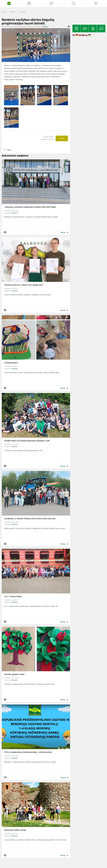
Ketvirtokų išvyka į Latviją (15, 830)
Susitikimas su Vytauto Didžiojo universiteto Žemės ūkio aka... (30, 519)
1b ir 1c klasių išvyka (13, 596)
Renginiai (23, 12)
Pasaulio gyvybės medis (14, 674)
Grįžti (9, 150)
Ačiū (62, 138)
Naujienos (13, 12)
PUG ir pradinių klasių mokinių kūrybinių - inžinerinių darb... (29, 752)
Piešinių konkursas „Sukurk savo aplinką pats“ (24, 285)
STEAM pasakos (11, 363)
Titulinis (4, 12)
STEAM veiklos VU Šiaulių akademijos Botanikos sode (27, 441)
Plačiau (63, 232)
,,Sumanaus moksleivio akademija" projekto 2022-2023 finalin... (31, 207)
